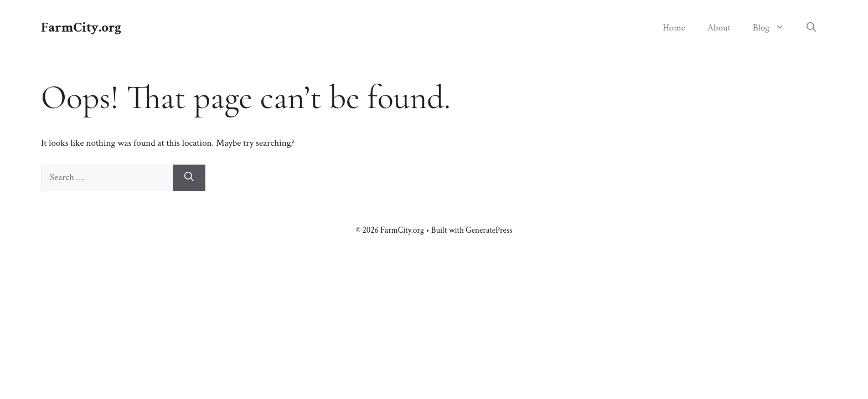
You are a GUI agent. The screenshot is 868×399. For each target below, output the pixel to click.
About (719, 28)
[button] (811, 28)
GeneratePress (489, 230)
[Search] (189, 178)
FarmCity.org (81, 27)
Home (674, 28)
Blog (774, 28)
